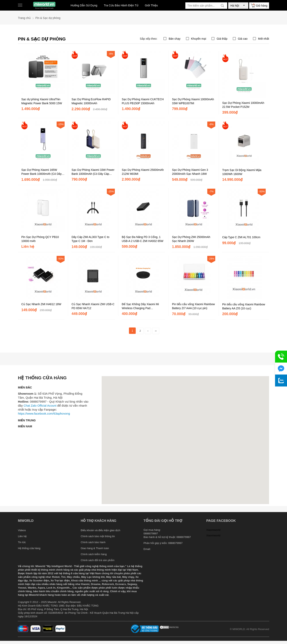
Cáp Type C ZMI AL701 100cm (241, 237)
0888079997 (175, 543)
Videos (22, 530)
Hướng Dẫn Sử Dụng (84, 5)
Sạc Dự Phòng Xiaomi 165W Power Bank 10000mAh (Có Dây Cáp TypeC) (41, 172)
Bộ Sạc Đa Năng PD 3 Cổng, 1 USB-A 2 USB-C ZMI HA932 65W (143, 239)
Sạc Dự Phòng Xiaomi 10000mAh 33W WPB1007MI (193, 101)
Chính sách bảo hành (93, 542)
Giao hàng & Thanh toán (95, 548)
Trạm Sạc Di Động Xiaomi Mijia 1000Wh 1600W (242, 172)
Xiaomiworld (213, 530)
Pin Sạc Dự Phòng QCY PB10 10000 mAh (40, 239)
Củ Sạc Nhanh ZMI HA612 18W (41, 304)
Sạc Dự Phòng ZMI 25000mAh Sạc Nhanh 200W (191, 239)
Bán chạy (174, 39)
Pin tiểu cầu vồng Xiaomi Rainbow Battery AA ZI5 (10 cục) (244, 306)
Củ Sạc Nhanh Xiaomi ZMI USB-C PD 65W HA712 (93, 306)
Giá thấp (222, 39)
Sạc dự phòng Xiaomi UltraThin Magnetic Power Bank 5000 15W (42, 101)
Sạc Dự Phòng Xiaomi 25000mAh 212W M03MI (143, 172)
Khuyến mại (199, 39)
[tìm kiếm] (222, 6)
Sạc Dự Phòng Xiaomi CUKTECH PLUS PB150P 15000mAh (143, 101)
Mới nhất (264, 39)
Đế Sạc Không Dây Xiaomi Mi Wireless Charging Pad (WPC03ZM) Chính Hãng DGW (141, 306)
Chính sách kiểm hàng (94, 554)
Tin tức (22, 542)
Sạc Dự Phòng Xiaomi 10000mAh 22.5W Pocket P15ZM (243, 105)
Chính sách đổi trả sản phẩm (98, 560)
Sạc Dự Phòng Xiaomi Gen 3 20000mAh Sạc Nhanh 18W (190, 172)
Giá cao (243, 39)
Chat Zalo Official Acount (40, 406)
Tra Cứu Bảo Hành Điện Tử (121, 5)
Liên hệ (22, 536)
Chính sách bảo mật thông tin (98, 536)
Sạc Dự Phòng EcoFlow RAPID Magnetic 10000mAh (91, 101)
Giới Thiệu (151, 5)
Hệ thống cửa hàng (29, 548)
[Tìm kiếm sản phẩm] (206, 6)
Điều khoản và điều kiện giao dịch (100, 530)
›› (156, 331)
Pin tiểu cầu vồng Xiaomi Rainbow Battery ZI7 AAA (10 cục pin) (193, 306)
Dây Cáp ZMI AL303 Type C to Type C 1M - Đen (90, 239)
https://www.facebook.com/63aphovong (44, 413)
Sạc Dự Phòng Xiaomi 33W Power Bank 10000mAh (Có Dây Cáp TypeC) (93, 172)
